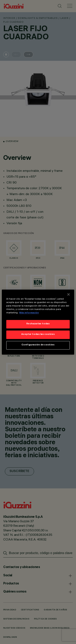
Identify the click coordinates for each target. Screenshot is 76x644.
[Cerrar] (69, 294)
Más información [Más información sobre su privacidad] (29, 313)
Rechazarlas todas (38, 324)
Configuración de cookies (38, 345)
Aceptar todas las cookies (38, 334)
